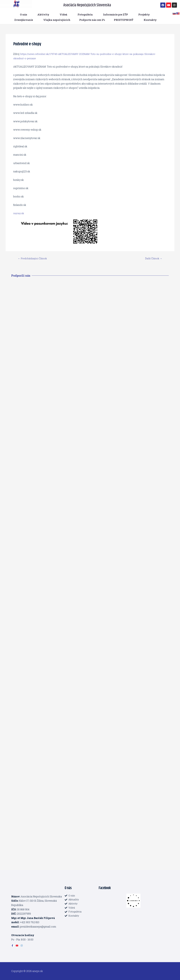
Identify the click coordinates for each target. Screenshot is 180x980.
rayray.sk (19, 213)
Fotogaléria (85, 14)
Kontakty (150, 20)
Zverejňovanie (24, 20)
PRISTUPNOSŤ (124, 20)
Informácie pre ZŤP (116, 14)
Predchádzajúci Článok (33, 258)
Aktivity (43, 14)
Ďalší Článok (153, 258)
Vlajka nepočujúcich (57, 20)
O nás (23, 14)
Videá (63, 14)
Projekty (144, 14)
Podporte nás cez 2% (92, 20)
